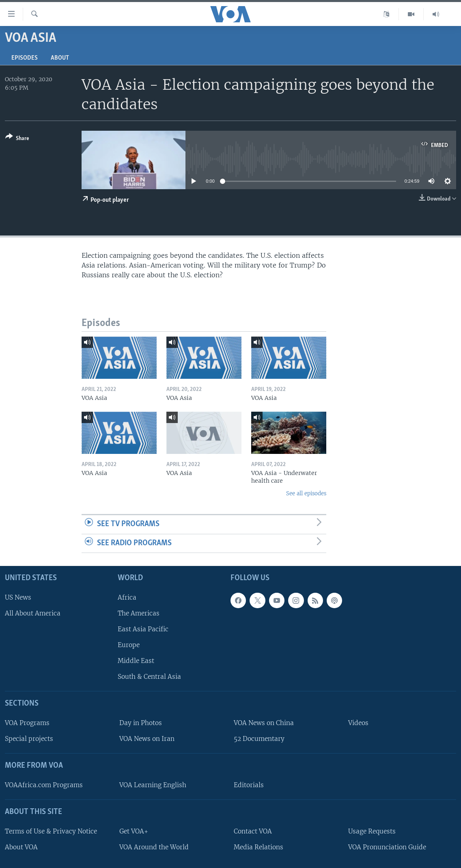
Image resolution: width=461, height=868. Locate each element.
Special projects (29, 739)
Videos (358, 723)
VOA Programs (27, 723)
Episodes (25, 58)
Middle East (136, 661)
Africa (127, 597)
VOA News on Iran (147, 739)
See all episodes (306, 493)
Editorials (249, 785)
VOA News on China (264, 723)
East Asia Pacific (143, 629)
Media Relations (259, 847)
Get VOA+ (134, 831)
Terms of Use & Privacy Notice (51, 831)
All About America (33, 613)
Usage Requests (372, 831)
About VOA (21, 847)
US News (18, 597)
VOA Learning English (153, 785)
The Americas (139, 613)
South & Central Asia (149, 677)
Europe (129, 645)
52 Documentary (259, 739)
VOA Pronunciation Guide (387, 847)
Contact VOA (253, 831)
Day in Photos (141, 723)
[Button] (17, 139)
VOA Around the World (154, 847)
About (60, 58)
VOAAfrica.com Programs (44, 785)
